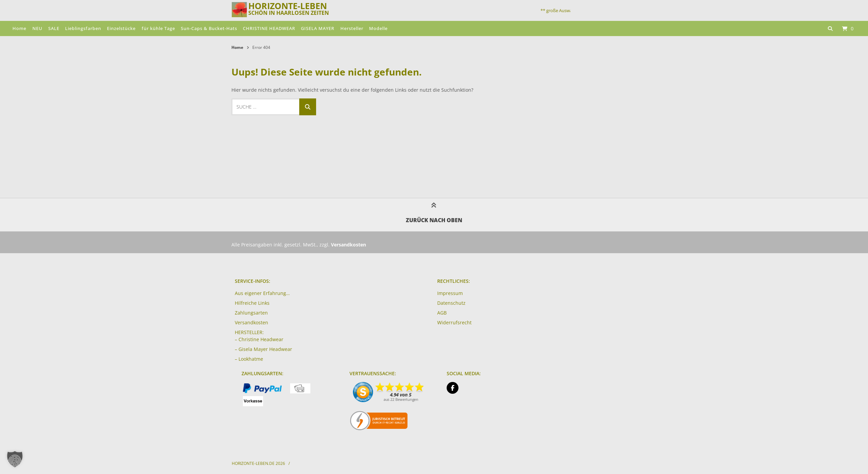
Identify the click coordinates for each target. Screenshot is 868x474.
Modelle (378, 28)
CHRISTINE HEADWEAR (269, 28)
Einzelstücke (121, 28)
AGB (442, 313)
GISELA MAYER (318, 28)
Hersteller (352, 28)
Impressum (450, 293)
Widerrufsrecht (454, 322)
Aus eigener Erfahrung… (262, 293)
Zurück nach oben (434, 214)
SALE (54, 28)
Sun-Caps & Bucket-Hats (209, 28)
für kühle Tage (158, 28)
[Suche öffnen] (830, 28)
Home (19, 28)
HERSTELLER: (249, 332)
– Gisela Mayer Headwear (263, 349)
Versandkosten (251, 322)
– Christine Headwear (259, 339)
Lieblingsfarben (83, 28)
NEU (37, 28)
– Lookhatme (249, 359)
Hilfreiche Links (252, 303)
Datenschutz (451, 303)
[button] (15, 459)
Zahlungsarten (251, 313)
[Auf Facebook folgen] (453, 388)
